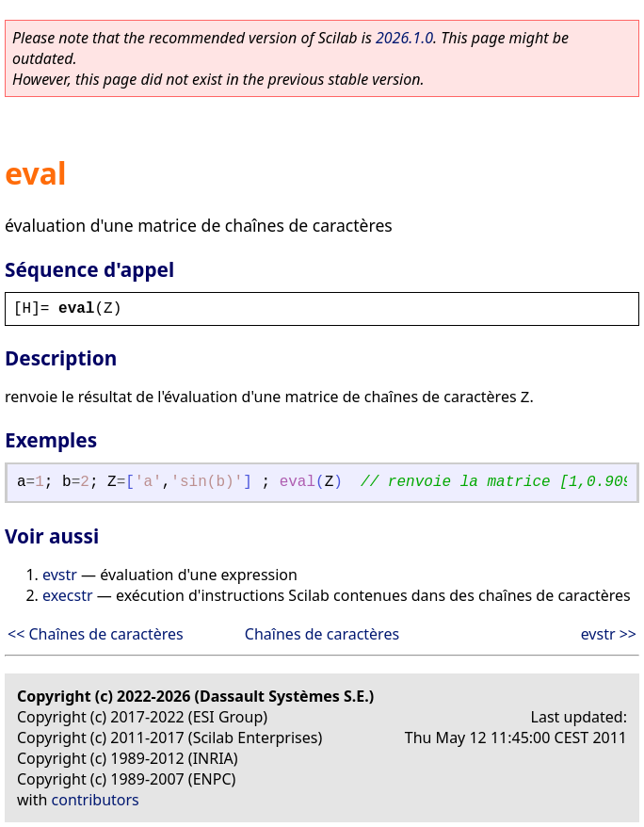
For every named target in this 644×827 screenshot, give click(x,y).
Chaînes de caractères (322, 634)
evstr (60, 575)
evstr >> (609, 634)
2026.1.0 (404, 38)
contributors (96, 800)
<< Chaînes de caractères (96, 634)
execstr (68, 595)
